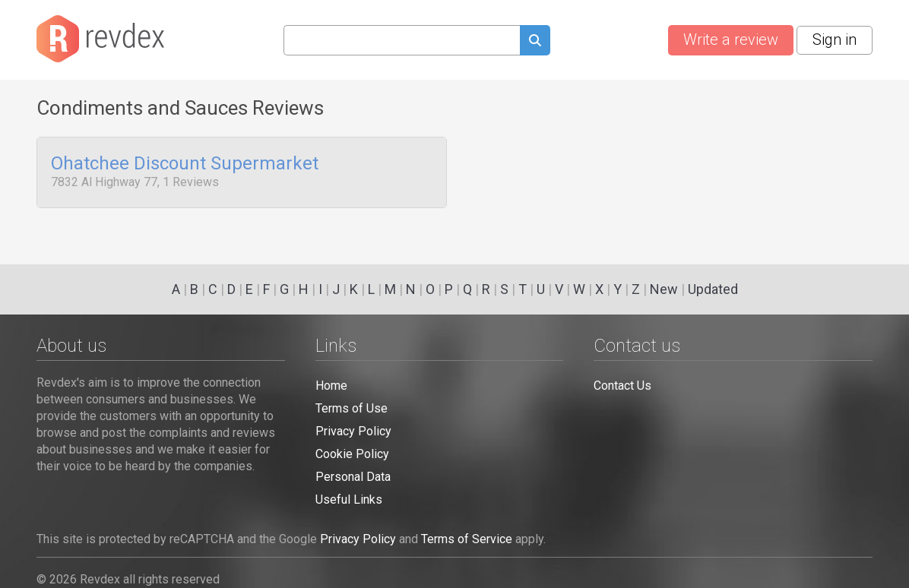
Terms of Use (352, 408)
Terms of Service (467, 539)
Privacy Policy (353, 431)
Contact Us (622, 386)
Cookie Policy (352, 454)
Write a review (731, 40)
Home (331, 386)
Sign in (835, 40)
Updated (713, 289)
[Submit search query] (535, 42)
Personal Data (353, 477)
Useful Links (349, 499)
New (664, 289)
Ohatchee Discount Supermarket (185, 164)
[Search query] (402, 40)
